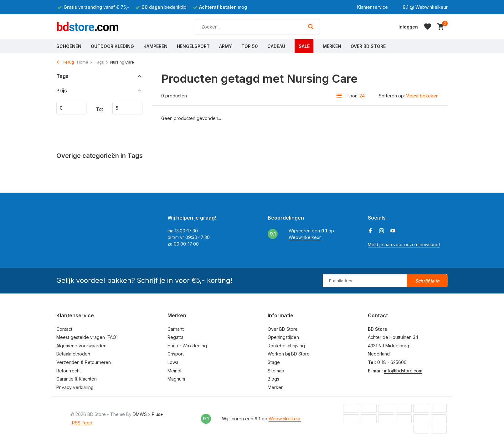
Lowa (173, 362)
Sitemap (276, 371)
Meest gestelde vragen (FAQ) (87, 337)
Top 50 (250, 46)
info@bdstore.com (403, 371)
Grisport (176, 354)
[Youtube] (393, 231)
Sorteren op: (392, 96)
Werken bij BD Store (289, 354)
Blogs (273, 379)
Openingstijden (283, 337)
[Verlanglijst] (428, 27)
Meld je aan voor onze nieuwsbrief (404, 244)
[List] (339, 96)
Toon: (352, 96)
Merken (332, 46)
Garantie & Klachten (77, 379)
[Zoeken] (257, 27)
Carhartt (176, 329)
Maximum (127, 108)
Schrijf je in (427, 281)
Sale (304, 46)
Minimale (71, 108)
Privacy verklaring (75, 387)
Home (85, 62)
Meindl (174, 371)
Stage (274, 362)
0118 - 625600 (392, 362)
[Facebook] (370, 231)
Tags (101, 62)
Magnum (176, 379)
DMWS (140, 414)
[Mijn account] (408, 27)
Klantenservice (373, 7)
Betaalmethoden (73, 354)
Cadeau (276, 46)
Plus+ (157, 414)
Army (226, 46)
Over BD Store (368, 46)
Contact (64, 329)
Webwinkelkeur (432, 7)
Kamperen (155, 46)
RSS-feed (82, 423)
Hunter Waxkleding (187, 346)
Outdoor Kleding (112, 46)
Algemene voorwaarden (81, 346)
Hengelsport (193, 46)
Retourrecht (69, 371)
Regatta (175, 337)
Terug (65, 62)
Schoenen (69, 46)
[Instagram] (382, 231)
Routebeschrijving (286, 346)
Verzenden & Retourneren (84, 362)
